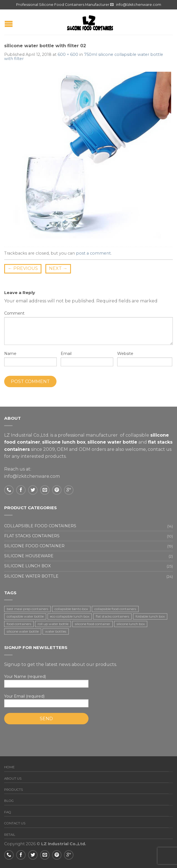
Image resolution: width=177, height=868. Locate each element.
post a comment (93, 253)
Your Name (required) (88, 681)
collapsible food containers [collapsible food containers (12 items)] (115, 609)
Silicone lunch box (27, 566)
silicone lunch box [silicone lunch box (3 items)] (131, 624)
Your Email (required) (88, 701)
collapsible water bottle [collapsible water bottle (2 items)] (25, 616)
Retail (10, 835)
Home (9, 767)
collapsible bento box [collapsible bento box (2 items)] (71, 609)
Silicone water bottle (31, 576)
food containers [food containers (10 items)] (19, 624)
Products (13, 790)
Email (66, 354)
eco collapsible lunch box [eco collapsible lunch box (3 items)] (70, 616)
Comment (14, 313)
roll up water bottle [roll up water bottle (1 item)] (53, 624)
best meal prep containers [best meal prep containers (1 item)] (27, 609)
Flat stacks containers (32, 536)
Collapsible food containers (40, 526)
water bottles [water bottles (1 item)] (56, 631)
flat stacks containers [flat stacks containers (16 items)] (112, 616)
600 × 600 (68, 54)
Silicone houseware (29, 556)
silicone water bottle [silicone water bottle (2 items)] (23, 631)
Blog (9, 801)
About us (13, 779)
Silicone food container (34, 546)
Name (10, 354)
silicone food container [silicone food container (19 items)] (93, 624)
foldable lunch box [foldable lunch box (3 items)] (150, 616)
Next (58, 268)
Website (125, 354)
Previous (23, 268)
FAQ (8, 812)
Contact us (15, 823)
